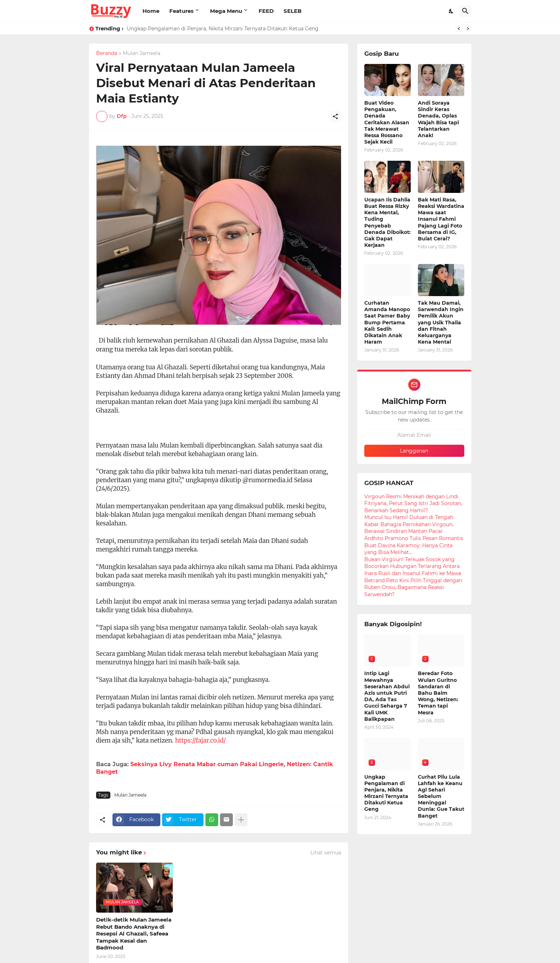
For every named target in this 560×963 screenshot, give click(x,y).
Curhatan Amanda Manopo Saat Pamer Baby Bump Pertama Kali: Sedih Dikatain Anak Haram (387, 322)
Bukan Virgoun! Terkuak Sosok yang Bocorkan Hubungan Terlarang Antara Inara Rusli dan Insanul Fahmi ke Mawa (413, 566)
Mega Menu (226, 11)
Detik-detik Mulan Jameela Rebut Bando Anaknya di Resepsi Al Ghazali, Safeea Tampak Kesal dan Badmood (134, 934)
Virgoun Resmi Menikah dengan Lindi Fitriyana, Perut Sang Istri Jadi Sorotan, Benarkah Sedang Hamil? (413, 503)
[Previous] (459, 29)
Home (151, 11)
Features (181, 11)
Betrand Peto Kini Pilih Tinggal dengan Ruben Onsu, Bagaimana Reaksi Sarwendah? (413, 587)
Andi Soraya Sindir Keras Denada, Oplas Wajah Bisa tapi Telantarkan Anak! (438, 119)
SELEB (292, 11)
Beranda (107, 54)
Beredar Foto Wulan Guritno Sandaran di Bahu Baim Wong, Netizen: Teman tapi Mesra (438, 693)
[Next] (468, 29)
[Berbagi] (335, 116)
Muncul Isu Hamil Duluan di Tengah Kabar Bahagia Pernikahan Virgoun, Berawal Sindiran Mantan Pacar (409, 524)
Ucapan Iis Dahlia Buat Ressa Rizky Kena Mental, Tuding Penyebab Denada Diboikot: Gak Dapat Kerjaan (387, 222)
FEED (266, 11)
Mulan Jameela (142, 54)
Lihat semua (326, 853)
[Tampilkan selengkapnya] (241, 820)
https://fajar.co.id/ (200, 740)
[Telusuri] (465, 11)
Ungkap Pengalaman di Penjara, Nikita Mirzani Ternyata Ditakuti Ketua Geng (223, 29)
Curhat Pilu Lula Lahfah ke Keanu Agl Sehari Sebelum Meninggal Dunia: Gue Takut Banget (441, 796)
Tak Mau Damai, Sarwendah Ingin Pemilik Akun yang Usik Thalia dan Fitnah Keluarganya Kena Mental (441, 322)
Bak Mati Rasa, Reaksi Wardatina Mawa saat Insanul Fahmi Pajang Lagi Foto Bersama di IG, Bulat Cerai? (441, 219)
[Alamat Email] (414, 435)
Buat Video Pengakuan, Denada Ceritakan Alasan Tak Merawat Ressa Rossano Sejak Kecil (387, 122)
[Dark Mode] (451, 11)
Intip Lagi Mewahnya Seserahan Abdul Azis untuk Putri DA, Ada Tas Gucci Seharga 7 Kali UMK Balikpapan (387, 696)
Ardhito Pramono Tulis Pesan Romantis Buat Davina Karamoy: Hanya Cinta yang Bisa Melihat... (414, 545)
